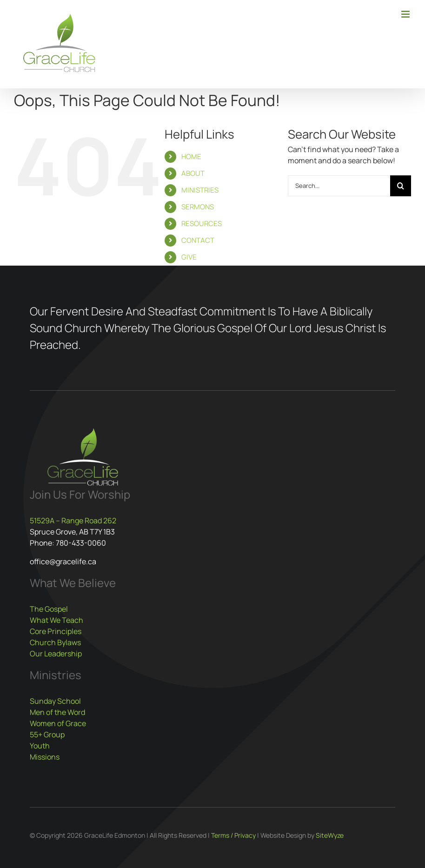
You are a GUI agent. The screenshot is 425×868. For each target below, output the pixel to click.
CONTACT (198, 240)
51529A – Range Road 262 (73, 521)
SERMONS (198, 207)
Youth (40, 746)
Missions (45, 757)
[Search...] (339, 186)
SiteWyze (330, 835)
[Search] (401, 186)
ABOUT (193, 173)
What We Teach (56, 620)
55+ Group (47, 734)
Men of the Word (57, 712)
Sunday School (55, 701)
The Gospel (49, 609)
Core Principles (56, 631)
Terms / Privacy (233, 835)
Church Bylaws (55, 642)
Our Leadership (56, 654)
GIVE (189, 257)
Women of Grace (58, 723)
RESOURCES (202, 224)
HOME (191, 157)
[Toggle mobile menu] (406, 14)
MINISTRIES (200, 190)
